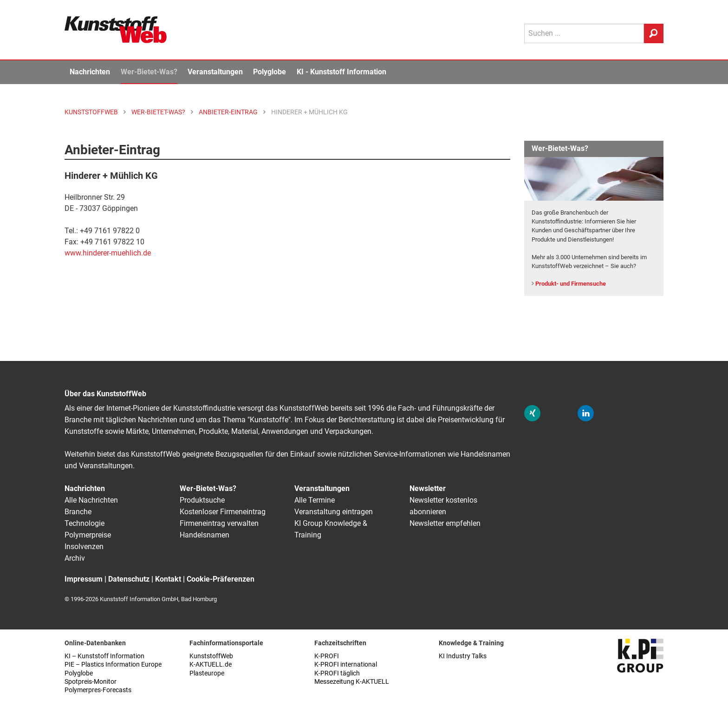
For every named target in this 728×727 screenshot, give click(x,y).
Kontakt (168, 579)
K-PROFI (327, 656)
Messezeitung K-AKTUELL (352, 682)
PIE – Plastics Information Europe (113, 665)
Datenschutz (129, 579)
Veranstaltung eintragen (334, 512)
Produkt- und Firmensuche (571, 284)
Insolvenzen (84, 547)
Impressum (84, 579)
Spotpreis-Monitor (91, 682)
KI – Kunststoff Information (104, 656)
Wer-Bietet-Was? (149, 72)
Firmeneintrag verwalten (219, 523)
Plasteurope (207, 673)
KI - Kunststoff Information (341, 72)
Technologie (84, 523)
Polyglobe (270, 72)
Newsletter (428, 488)
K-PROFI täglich (337, 673)
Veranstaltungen (215, 72)
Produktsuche (202, 500)
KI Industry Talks (463, 656)
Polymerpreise (88, 535)
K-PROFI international (346, 665)
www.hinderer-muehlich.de (108, 253)
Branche (78, 512)
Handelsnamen (205, 535)
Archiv (75, 558)
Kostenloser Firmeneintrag (223, 512)
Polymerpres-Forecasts (98, 690)
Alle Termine (315, 500)
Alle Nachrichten (91, 500)
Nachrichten (90, 72)
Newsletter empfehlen (445, 523)
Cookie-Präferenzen (221, 579)
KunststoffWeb (211, 656)
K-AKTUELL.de (211, 665)
